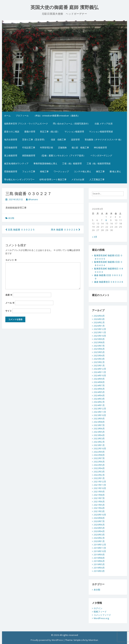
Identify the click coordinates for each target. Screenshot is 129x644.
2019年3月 (99, 571)
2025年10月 (100, 336)
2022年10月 (100, 448)
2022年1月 (99, 478)
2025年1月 (99, 365)
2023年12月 (100, 409)
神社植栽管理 (100, 147)
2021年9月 (99, 492)
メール (10, 303)
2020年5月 (99, 528)
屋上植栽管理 (11, 155)
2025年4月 (99, 356)
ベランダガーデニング (101, 155)
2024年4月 (99, 395)
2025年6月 (99, 349)
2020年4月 (99, 531)
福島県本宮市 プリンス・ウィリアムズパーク (26, 124)
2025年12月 (100, 329)
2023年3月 (99, 438)
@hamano (33, 199)
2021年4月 (99, 508)
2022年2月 (99, 475)
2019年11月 (100, 548)
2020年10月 (100, 515)
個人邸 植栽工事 (80, 147)
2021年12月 (100, 482)
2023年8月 (99, 422)
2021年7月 (99, 498)
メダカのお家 (78, 179)
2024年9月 (99, 379)
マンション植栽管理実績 (101, 132)
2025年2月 (99, 362)
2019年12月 (100, 545)
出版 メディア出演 (104, 124)
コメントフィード (102, 615)
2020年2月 (99, 538)
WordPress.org (101, 618)
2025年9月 (99, 339)
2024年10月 (100, 375)
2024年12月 (100, 369)
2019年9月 (99, 555)
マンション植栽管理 (74, 132)
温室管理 (75, 140)
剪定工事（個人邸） (50, 132)
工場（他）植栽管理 (72, 163)
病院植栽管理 (29, 155)
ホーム (7, 116)
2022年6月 (99, 462)
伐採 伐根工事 (58, 140)
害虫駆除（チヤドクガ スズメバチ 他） (104, 140)
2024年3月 (99, 399)
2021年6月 (99, 501)
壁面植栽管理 (11, 171)
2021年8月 (99, 495)
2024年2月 (99, 402)
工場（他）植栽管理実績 (99, 163)
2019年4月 (99, 568)
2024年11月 (100, 372)
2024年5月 (99, 392)
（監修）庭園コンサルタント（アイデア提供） (63, 155)
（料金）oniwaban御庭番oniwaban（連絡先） (57, 116)
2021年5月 (99, 505)
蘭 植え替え (115, 171)
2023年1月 (99, 445)
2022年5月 (99, 465)
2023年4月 (99, 435)
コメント (11, 260)
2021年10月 (100, 488)
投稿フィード (100, 612)
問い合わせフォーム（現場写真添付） (71, 124)
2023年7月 (99, 425)
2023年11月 (100, 412)
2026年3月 (99, 319)
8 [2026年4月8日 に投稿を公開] (106, 220)
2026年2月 (99, 322)
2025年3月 (99, 359)
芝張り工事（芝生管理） (34, 140)
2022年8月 (99, 455)
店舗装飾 (62, 147)
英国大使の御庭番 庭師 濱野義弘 (65, 7)
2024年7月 (99, 385)
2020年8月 (99, 518)
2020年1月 (99, 541)
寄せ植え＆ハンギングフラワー (19, 179)
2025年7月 (99, 346)
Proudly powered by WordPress (47, 640)
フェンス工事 (29, 171)
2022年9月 (99, 452)
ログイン (98, 608)
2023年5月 (99, 432)
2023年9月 (99, 419)
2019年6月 (99, 561)
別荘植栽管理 (11, 147)
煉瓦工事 (100, 171)
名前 (9, 295)
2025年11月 (100, 332)
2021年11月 (100, 485)
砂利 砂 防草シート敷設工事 (53, 179)
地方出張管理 (11, 140)
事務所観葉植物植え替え (45, 163)
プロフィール (22, 116)
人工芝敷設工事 (97, 179)
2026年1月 (99, 326)
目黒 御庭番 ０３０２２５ (20, 230)
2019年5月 (99, 564)
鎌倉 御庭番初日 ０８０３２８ (109, 282)
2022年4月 (99, 468)
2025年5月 (99, 352)
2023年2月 (99, 442)
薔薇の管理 (30, 132)
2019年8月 (99, 558)
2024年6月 (99, 389)
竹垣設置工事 (29, 147)
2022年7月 (99, 458)
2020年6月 (99, 525)
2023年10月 (100, 415)
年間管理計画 (46, 147)
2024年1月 (99, 405)
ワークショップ (61, 171)
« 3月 (95, 237)
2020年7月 (99, 521)
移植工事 (44, 171)
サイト (9, 311)
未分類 (11, 218)
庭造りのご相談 (12, 132)
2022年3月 (99, 472)
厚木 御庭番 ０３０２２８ (65, 230)
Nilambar (93, 640)
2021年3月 (99, 511)
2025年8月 (99, 342)
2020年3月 (99, 535)
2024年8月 (99, 382)
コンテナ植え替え (82, 171)
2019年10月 (100, 551)
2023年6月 (99, 429)
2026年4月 (99, 316)
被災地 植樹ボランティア (16, 163)
